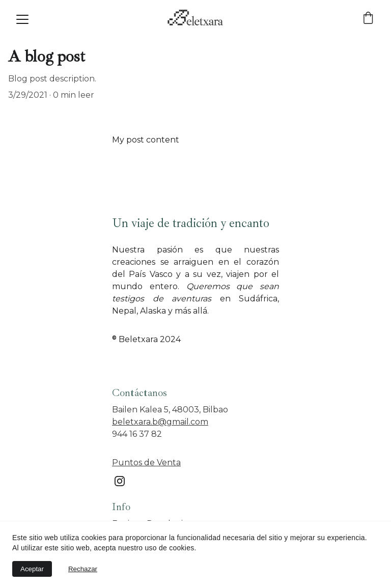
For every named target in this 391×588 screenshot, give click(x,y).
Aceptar (32, 569)
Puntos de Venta (146, 463)
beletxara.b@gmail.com (160, 422)
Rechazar (83, 569)
